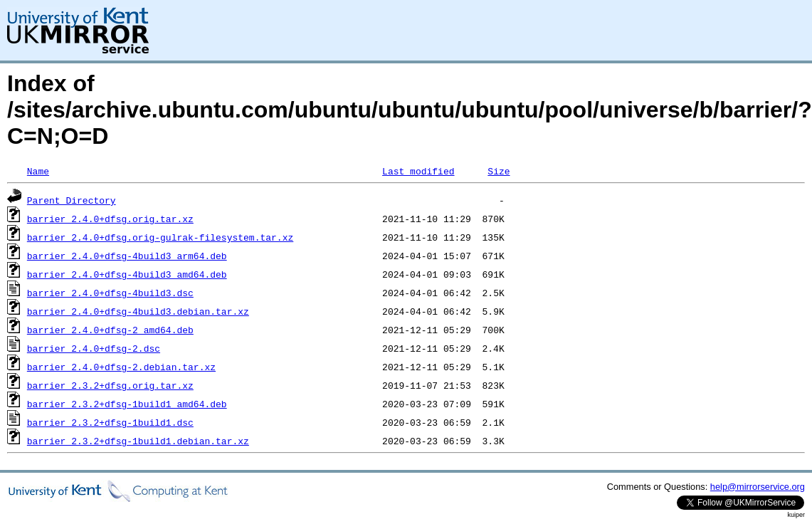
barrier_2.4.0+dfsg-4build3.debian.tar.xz (138, 311)
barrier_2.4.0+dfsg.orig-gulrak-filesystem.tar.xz (160, 237)
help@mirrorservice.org (758, 487)
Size (499, 171)
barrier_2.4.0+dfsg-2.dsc (94, 348)
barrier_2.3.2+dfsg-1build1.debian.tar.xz (138, 441)
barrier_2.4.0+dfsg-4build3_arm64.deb (127, 256)
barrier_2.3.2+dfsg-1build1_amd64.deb (127, 404)
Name (38, 171)
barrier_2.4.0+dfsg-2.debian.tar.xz (121, 367)
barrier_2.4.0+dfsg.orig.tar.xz (110, 219)
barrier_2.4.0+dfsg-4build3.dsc (110, 293)
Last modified (418, 171)
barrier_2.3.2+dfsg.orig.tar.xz (110, 385)
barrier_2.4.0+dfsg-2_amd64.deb (110, 330)
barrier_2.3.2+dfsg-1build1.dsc (110, 422)
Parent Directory (72, 200)
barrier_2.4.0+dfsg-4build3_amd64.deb (127, 274)
